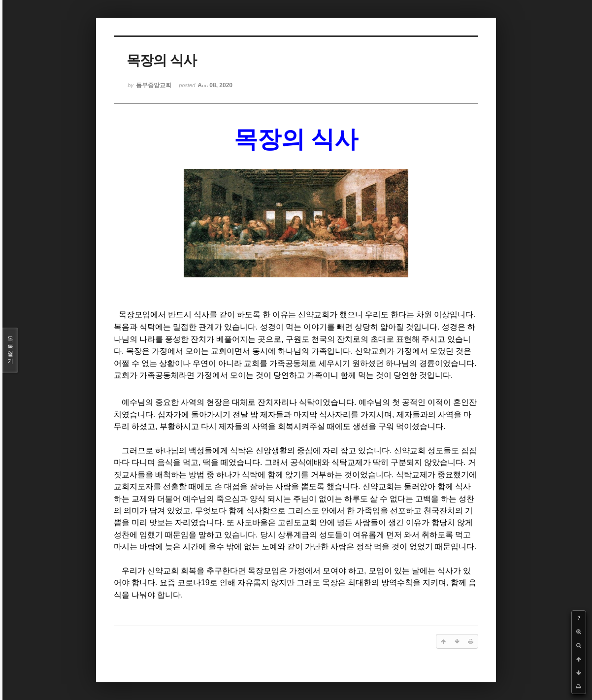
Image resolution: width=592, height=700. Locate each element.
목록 (10, 350)
